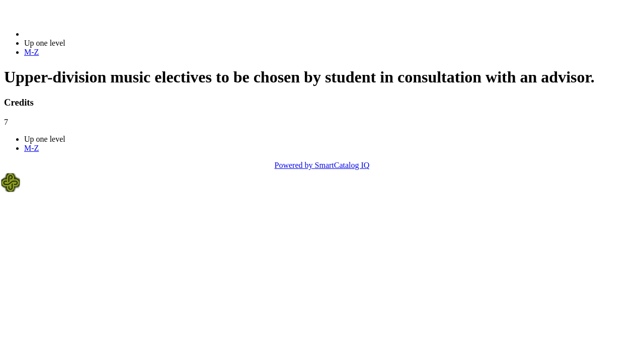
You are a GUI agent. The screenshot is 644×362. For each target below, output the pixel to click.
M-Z (31, 52)
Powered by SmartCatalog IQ (322, 165)
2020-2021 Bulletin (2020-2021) (77, 34)
